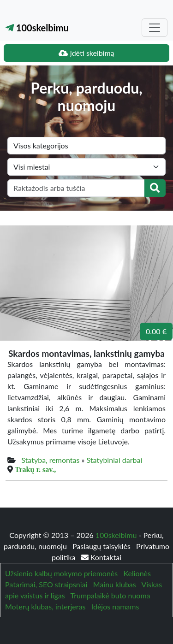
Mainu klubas (115, 584)
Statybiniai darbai (115, 460)
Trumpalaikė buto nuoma (110, 595)
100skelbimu (37, 28)
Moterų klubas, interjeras (45, 606)
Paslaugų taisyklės (102, 546)
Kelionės (137, 573)
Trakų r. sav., (35, 469)
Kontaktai (101, 557)
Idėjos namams (115, 606)
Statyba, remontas (50, 460)
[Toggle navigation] (155, 28)
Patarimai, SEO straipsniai (46, 584)
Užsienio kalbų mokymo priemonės (61, 573)
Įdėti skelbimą (86, 53)
